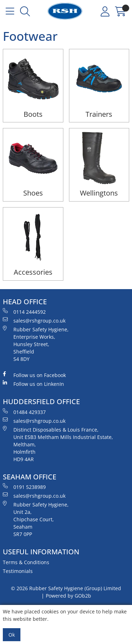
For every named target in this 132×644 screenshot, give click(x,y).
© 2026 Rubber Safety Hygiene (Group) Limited (66, 588)
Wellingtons (99, 193)
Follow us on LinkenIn (33, 384)
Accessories (33, 272)
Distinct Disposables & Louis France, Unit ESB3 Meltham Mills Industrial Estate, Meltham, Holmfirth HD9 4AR (58, 444)
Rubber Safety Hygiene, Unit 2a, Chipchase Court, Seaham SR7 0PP (36, 519)
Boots (33, 114)
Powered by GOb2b (68, 596)
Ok (12, 635)
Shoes (33, 193)
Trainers (99, 114)
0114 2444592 (24, 312)
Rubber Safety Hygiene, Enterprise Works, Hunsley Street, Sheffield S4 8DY (36, 344)
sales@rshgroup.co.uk (34, 320)
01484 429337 (24, 412)
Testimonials (18, 571)
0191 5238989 (24, 487)
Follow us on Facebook (34, 375)
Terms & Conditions (26, 562)
